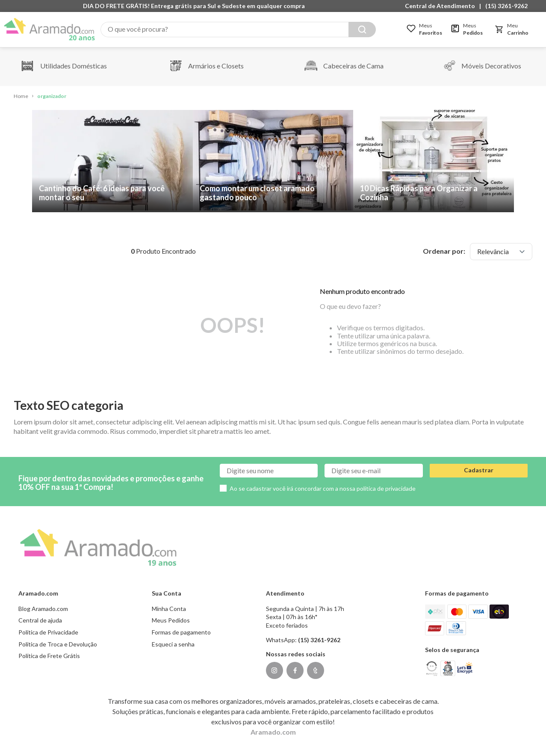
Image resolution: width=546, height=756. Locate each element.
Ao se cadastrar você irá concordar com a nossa (323, 488)
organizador (52, 96)
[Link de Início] (21, 96)
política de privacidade (386, 488)
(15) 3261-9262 (506, 6)
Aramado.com (273, 732)
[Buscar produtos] (362, 30)
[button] (442, 6)
